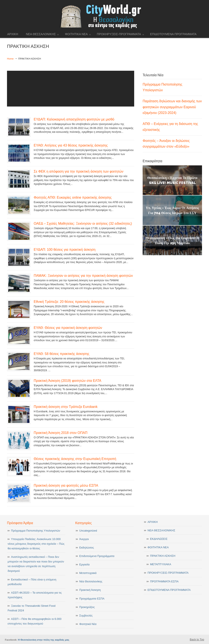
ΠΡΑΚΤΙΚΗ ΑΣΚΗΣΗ (163, 556)
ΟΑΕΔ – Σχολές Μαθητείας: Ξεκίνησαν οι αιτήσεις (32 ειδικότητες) (83, 223)
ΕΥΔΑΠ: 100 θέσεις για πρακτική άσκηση (65, 249)
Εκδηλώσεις (87, 548)
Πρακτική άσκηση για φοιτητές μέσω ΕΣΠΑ (66, 485)
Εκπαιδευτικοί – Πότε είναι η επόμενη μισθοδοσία (32, 582)
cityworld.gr (105, 16)
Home (10, 59)
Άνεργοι (84, 539)
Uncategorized (88, 531)
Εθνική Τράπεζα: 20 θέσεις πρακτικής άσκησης (69, 302)
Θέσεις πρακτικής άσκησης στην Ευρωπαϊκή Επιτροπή (75, 459)
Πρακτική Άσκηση (90, 590)
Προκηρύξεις (87, 607)
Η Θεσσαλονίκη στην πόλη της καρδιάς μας (44, 640)
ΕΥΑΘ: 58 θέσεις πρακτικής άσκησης (61, 354)
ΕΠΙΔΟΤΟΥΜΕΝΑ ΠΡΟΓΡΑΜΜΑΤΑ (169, 590)
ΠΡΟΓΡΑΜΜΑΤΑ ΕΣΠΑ (164, 581)
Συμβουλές (86, 616)
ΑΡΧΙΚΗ (153, 522)
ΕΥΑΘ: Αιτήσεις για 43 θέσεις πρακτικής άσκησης (71, 145)
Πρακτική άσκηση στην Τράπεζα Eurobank (66, 407)
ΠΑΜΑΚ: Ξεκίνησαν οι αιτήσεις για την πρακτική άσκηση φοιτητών (83, 276)
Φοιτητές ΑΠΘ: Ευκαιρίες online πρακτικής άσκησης (73, 197)
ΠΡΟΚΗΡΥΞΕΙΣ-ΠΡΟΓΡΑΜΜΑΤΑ (168, 573)
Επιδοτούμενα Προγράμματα (97, 556)
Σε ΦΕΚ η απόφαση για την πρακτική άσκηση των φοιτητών (79, 171)
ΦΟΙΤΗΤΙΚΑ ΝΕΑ (158, 547)
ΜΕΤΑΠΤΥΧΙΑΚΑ (161, 564)
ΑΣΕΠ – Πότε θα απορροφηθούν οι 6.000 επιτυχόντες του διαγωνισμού (35, 621)
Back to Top (197, 639)
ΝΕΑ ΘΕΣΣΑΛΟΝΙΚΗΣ (161, 530)
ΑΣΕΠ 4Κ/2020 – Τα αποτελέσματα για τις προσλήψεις (35, 595)
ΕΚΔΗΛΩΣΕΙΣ (159, 539)
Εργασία (84, 564)
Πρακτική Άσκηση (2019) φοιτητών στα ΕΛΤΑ (68, 381)
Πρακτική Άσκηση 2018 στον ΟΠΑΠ (61, 433)
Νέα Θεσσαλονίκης (91, 581)
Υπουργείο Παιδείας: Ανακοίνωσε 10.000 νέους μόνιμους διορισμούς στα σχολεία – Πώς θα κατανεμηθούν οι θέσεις (36, 544)
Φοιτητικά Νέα (88, 624)
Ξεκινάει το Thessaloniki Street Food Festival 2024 (32, 608)
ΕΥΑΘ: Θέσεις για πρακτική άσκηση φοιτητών (68, 328)
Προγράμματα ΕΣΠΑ (92, 599)
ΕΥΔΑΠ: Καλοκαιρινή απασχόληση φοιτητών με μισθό (74, 119)
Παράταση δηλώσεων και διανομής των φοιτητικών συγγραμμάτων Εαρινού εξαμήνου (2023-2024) (172, 107)
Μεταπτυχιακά (88, 573)
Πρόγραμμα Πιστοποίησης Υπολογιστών (36, 531)
